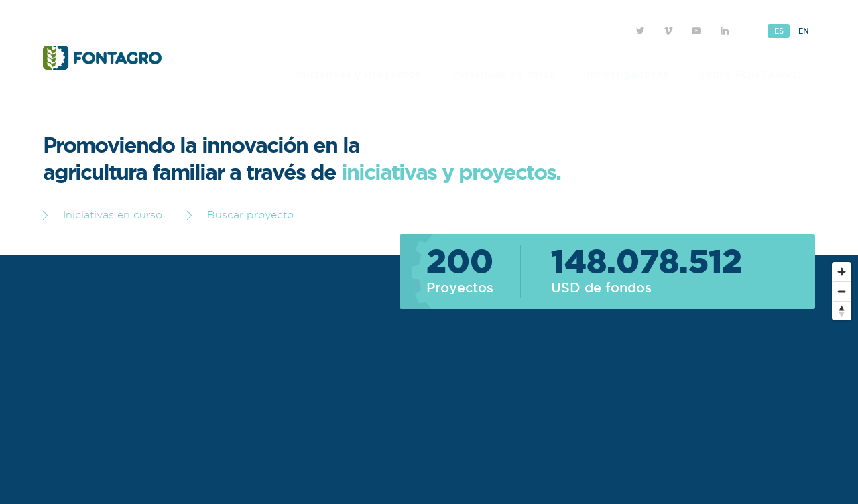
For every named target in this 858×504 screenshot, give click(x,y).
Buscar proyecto (240, 215)
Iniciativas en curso (504, 74)
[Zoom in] (842, 272)
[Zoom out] (842, 291)
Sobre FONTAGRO (750, 74)
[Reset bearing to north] (842, 311)
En (803, 31)
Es (779, 31)
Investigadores (627, 74)
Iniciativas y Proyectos (359, 74)
